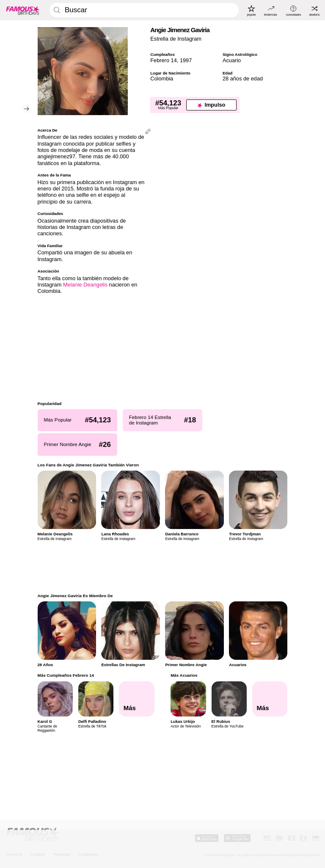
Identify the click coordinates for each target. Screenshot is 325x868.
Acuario (232, 60)
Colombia (162, 79)
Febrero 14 (164, 60)
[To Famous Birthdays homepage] (23, 10)
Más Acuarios (184, 675)
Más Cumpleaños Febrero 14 (66, 675)
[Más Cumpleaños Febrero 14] (137, 699)
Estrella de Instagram (176, 39)
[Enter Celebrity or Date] (144, 10)
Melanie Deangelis (85, 285)
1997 (186, 60)
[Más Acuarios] (270, 699)
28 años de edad (243, 79)
